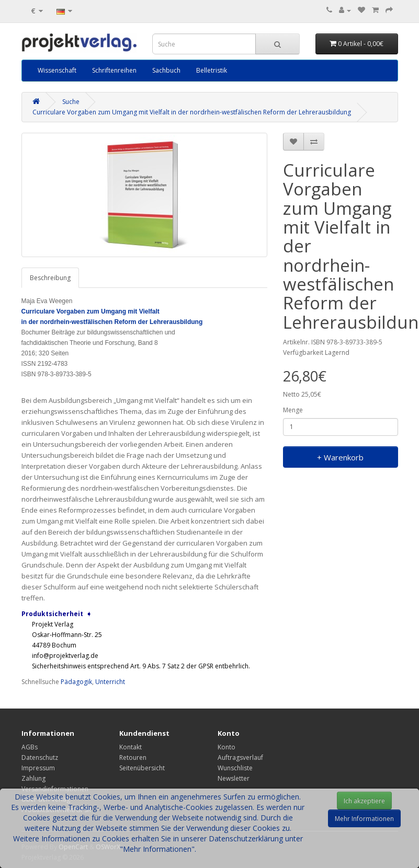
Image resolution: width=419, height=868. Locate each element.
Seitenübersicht (142, 768)
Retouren (133, 757)
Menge (293, 410)
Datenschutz (40, 757)
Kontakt (131, 747)
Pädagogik (76, 682)
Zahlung (33, 778)
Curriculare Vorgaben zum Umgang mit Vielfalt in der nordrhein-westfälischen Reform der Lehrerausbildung (192, 112)
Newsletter (234, 778)
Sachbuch (166, 70)
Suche (71, 102)
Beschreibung (50, 278)
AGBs (30, 747)
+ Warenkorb (340, 457)
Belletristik (212, 70)
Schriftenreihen (114, 70)
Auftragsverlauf (240, 757)
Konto (227, 747)
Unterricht (110, 682)
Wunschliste (235, 768)
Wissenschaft (57, 70)
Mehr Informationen (364, 819)
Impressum (38, 768)
